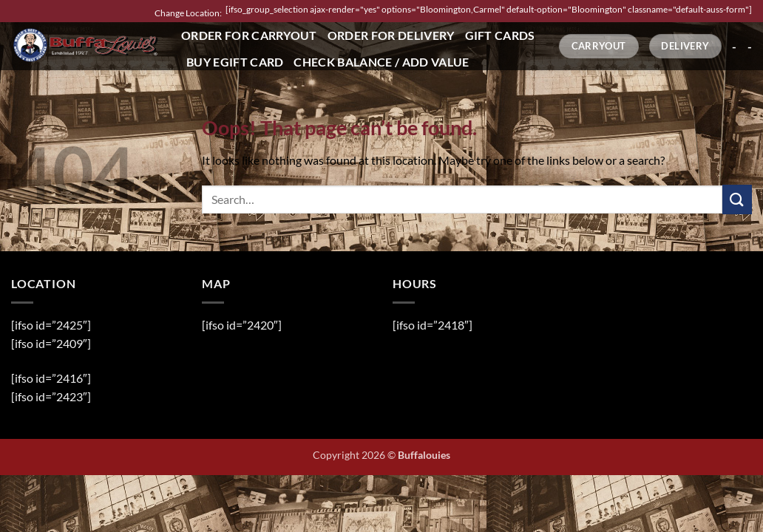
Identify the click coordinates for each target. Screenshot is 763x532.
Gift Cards (500, 35)
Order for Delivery (391, 35)
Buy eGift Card (235, 62)
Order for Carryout (249, 35)
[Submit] (737, 199)
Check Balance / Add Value (381, 62)
